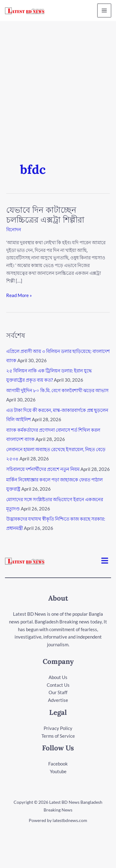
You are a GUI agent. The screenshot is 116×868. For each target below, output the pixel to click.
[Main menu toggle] (105, 11)
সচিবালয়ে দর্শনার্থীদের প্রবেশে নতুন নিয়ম (43, 469)
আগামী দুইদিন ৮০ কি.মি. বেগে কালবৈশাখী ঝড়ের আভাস (57, 390)
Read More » (19, 295)
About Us (58, 677)
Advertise (58, 700)
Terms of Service (58, 736)
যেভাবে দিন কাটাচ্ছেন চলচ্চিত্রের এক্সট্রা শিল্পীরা (45, 215)
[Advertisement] (58, 82)
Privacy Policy (58, 728)
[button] (105, 561)
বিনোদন (14, 229)
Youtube (58, 771)
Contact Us (58, 685)
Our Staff (58, 692)
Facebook (58, 764)
